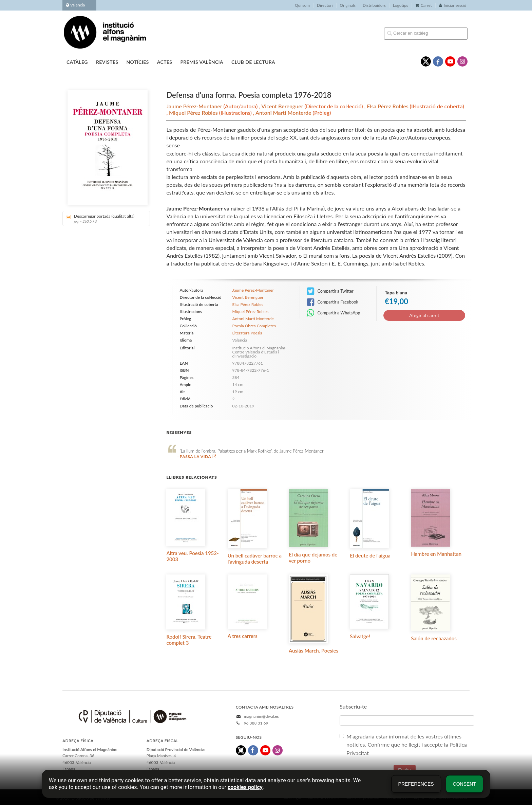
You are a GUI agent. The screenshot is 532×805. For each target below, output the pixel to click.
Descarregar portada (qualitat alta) (104, 218)
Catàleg (77, 62)
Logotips (401, 5)
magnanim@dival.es (261, 716)
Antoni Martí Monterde (284, 113)
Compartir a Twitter (330, 291)
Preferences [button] (416, 784)
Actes (165, 62)
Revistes (107, 62)
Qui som (302, 5)
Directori (325, 5)
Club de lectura (253, 62)
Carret (424, 5)
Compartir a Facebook (332, 302)
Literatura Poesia (247, 333)
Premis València (202, 62)
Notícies (137, 62)
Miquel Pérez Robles (194, 113)
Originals (348, 5)
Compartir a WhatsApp (333, 313)
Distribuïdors (374, 5)
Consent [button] (464, 784)
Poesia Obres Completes (254, 326)
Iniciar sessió (453, 5)
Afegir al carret (424, 315)
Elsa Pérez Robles (388, 106)
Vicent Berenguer (283, 106)
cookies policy (245, 787)
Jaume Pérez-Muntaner (195, 106)
